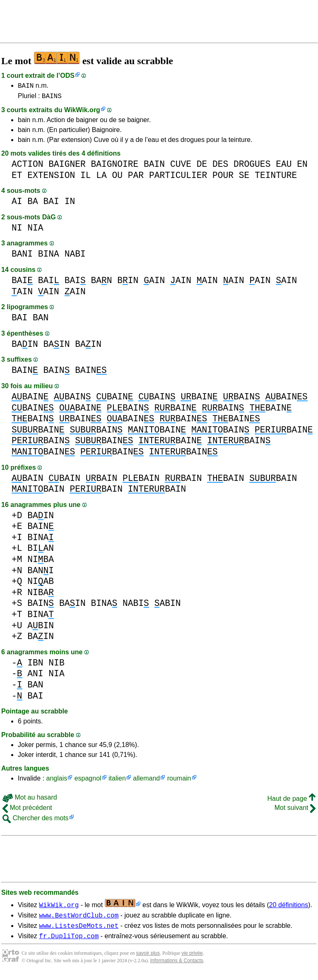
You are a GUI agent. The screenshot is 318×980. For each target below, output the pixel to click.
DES (220, 167)
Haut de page (291, 801)
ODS (67, 76)
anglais (57, 781)
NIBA (41, 562)
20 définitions (289, 907)
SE (244, 178)
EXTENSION (51, 178)
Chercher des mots (36, 820)
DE (202, 167)
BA (33, 204)
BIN (128, 283)
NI (17, 230)
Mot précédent (27, 810)
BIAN (41, 551)
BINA (49, 256)
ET (17, 178)
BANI (22, 256)
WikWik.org (82, 112)
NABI (75, 256)
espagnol (88, 781)
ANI (35, 676)
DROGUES (252, 167)
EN (302, 167)
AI (17, 204)
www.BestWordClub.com (79, 919)
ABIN (168, 606)
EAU (284, 167)
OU (118, 178)
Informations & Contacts (177, 967)
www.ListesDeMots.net (79, 930)
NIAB (41, 584)
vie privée (192, 959)
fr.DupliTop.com (69, 942)
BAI (51, 204)
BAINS (52, 98)
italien (117, 781)
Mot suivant (295, 810)
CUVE (181, 167)
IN (70, 204)
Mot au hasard (30, 800)
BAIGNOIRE (114, 167)
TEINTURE (276, 178)
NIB (56, 665)
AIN (154, 283)
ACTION (28, 167)
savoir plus (148, 959)
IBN (35, 665)
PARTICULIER (178, 178)
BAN (101, 283)
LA (101, 178)
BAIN (26, 86)
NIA (35, 230)
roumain (179, 781)
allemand (146, 781)
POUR (223, 178)
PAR (136, 178)
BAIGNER (67, 167)
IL (86, 178)
